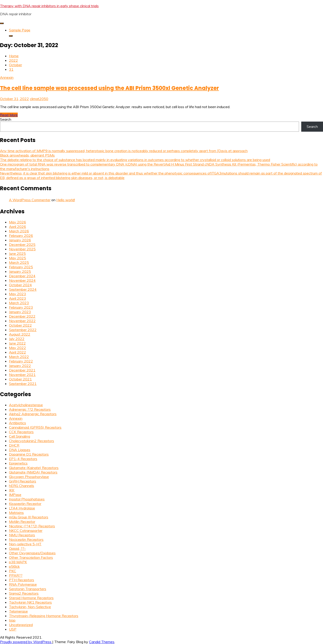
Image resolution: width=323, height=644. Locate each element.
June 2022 (17, 343)
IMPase (15, 495)
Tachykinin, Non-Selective (30, 607)
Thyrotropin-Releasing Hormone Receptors (44, 616)
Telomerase (18, 611)
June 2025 (17, 253)
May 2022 (17, 348)
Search (6, 119)
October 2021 (20, 379)
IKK (12, 490)
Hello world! (66, 200)
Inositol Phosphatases (27, 499)
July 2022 (17, 339)
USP (13, 629)
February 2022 (21, 361)
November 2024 (22, 280)
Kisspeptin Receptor (25, 504)
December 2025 (22, 245)
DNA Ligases (20, 450)
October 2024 (20, 285)
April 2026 (17, 227)
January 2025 (20, 271)
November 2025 (22, 249)
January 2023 (20, 312)
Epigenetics (18, 463)
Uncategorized (21, 625)
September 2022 (23, 330)
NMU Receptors (22, 535)
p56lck (14, 566)
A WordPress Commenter (30, 200)
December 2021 (22, 370)
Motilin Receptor (22, 522)
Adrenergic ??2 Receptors (30, 409)
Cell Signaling (20, 436)
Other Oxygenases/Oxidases (32, 553)
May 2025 (17, 258)
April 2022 (17, 352)
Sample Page (20, 30)
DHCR (14, 445)
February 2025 (21, 267)
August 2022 (20, 334)
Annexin (7, 77)
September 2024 (23, 289)
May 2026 (17, 222)
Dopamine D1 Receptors (29, 454)
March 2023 (19, 303)
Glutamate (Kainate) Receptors (34, 468)
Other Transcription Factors (31, 557)
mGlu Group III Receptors (29, 517)
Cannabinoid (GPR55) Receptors (35, 427)
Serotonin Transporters (28, 589)
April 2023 (17, 298)
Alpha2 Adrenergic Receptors (33, 414)
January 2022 (20, 366)
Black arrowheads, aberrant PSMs (27, 155)
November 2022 (22, 321)
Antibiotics (17, 423)
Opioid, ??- (17, 548)
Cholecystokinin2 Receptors (32, 441)
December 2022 (22, 316)
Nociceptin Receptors (26, 539)
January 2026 (20, 240)
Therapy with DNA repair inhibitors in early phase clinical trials (49, 6)
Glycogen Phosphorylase (29, 477)
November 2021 (22, 375)
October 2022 (20, 325)
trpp (12, 620)
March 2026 (19, 231)
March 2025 (19, 262)
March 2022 (19, 357)
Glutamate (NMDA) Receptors (33, 472)
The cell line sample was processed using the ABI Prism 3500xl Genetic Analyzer (109, 88)
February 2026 (21, 236)
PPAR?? (16, 575)
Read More (9, 115)
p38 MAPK (18, 562)
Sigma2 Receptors (24, 593)
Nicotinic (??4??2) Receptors (32, 526)
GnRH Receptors (23, 481)
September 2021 (23, 384)
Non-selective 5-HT (25, 544)
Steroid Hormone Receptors (31, 598)
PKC (13, 571)
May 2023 (17, 294)
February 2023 (21, 307)
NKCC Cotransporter (26, 530)
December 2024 (22, 276)
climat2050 (39, 99)
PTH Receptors (22, 580)
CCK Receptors (21, 432)
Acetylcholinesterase (26, 405)
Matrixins (16, 513)
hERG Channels (22, 486)
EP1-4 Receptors (23, 459)
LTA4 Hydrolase (22, 508)
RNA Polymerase (23, 584)
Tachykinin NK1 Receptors (30, 602)
